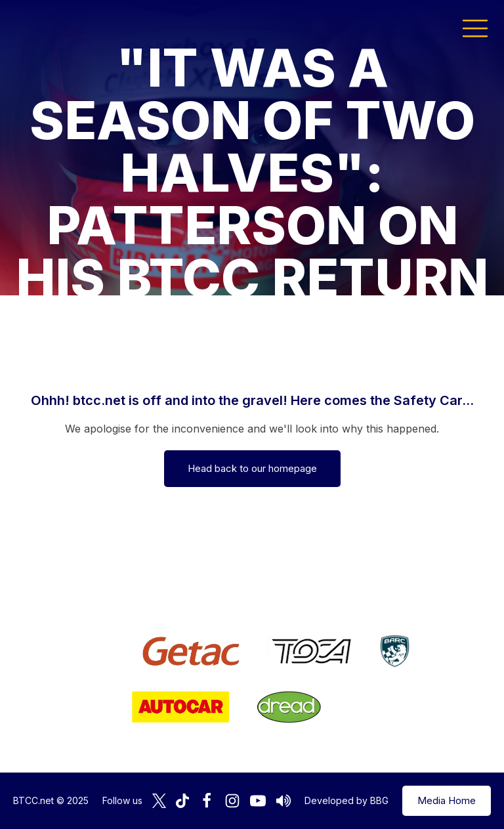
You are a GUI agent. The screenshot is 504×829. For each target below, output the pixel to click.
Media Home (447, 800)
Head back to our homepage (252, 468)
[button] (475, 28)
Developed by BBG (346, 800)
